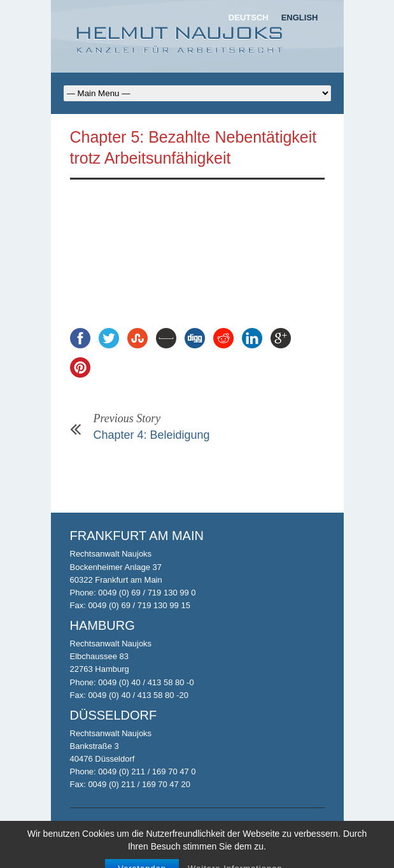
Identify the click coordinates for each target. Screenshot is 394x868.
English (300, 18)
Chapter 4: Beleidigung (152, 435)
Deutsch (249, 18)
